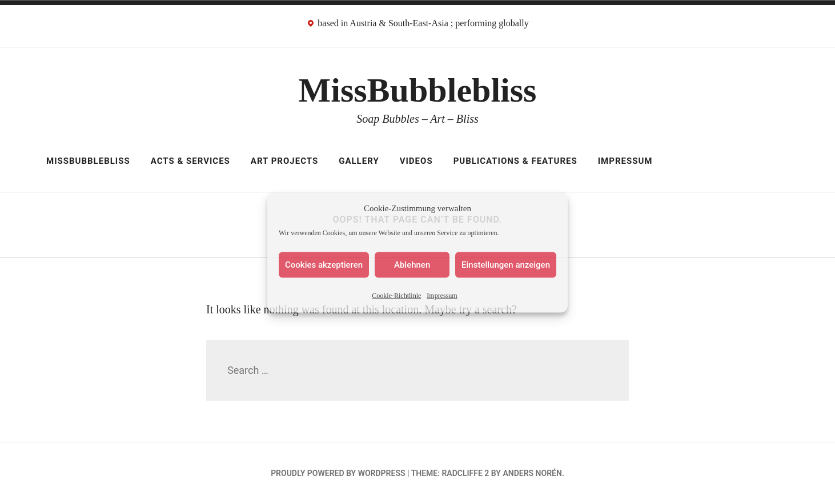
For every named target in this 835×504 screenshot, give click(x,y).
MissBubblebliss (418, 90)
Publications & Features (515, 161)
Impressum (442, 295)
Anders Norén (532, 473)
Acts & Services (190, 161)
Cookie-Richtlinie (396, 295)
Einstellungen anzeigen (506, 265)
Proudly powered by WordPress (338, 473)
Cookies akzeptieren (324, 265)
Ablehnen (412, 265)
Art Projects (284, 161)
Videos (416, 161)
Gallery (359, 161)
